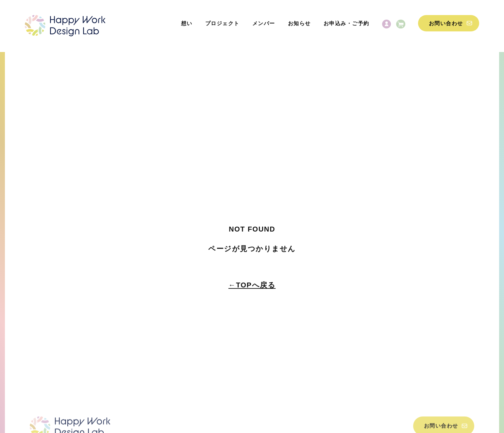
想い (187, 23)
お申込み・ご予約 (346, 23)
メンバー (264, 23)
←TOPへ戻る (252, 285)
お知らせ (299, 23)
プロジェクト (222, 23)
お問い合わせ (446, 23)
